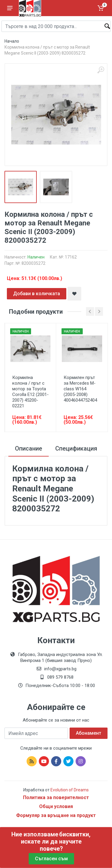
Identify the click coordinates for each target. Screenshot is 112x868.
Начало (12, 41)
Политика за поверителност (56, 797)
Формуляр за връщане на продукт (56, 815)
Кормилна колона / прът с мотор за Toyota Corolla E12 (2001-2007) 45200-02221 (30, 392)
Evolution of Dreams (69, 790)
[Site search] (56, 26)
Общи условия (56, 806)
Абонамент (89, 733)
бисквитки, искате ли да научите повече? (56, 841)
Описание (29, 448)
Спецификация (76, 448)
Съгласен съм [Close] (51, 859)
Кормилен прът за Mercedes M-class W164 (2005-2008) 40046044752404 (80, 389)
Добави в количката (37, 294)
